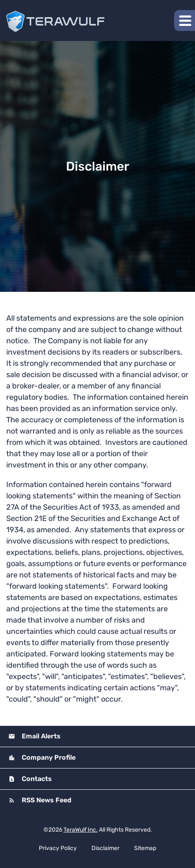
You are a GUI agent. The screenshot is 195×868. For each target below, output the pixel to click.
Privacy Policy (58, 848)
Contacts (36, 779)
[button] (185, 20)
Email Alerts (40, 736)
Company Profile (48, 757)
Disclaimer (105, 848)
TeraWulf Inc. (81, 830)
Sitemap (145, 848)
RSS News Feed (46, 800)
